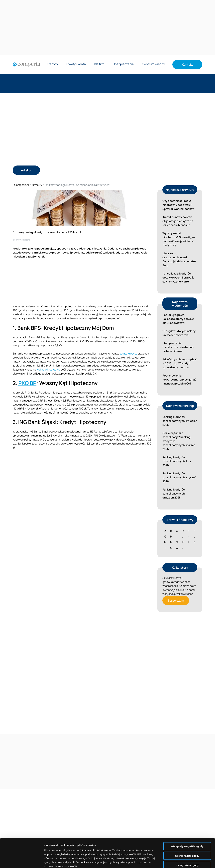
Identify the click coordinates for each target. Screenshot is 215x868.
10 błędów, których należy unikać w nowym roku (179, 333)
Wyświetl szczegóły (189, 861)
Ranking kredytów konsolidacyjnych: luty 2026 (177, 461)
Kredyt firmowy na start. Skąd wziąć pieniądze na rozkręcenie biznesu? (178, 221)
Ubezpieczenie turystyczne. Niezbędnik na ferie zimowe (178, 347)
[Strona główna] (26, 64)
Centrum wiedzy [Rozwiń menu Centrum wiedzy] (153, 64)
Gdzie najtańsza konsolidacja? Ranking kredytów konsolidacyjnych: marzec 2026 (179, 441)
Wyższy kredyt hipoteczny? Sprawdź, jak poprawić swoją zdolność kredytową (179, 239)
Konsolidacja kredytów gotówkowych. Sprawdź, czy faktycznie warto (178, 277)
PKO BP (27, 383)
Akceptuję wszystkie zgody (187, 816)
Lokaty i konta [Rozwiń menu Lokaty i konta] (76, 64)
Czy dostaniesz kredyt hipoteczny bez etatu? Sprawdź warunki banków (178, 205)
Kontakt (187, 64)
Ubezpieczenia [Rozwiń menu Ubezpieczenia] (123, 64)
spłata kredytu (128, 353)
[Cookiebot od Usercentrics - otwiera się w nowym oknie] (22, 861)
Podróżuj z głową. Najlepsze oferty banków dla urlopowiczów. (178, 319)
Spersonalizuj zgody (187, 826)
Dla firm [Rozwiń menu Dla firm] (99, 64)
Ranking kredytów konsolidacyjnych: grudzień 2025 (174, 493)
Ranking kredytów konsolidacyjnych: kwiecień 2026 (180, 421)
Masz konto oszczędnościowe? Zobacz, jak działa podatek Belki (179, 259)
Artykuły (37, 185)
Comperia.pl (22, 185)
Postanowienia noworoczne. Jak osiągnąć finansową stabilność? (179, 379)
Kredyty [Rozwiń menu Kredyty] (53, 64)
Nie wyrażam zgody (187, 835)
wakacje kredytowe (48, 369)
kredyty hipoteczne (21, 240)
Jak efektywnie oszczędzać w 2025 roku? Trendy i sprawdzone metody (180, 363)
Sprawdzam (176, 600)
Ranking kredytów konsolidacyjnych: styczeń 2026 (179, 477)
